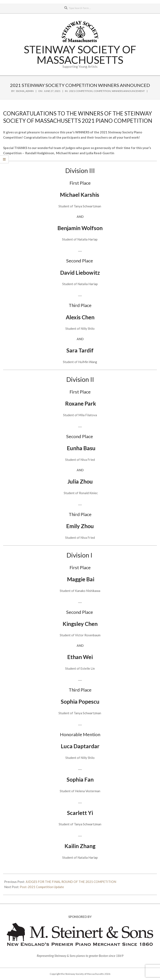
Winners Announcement (128, 91)
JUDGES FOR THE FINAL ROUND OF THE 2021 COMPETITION (71, 882)
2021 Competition (81, 91)
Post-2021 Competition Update (42, 887)
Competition (102, 91)
